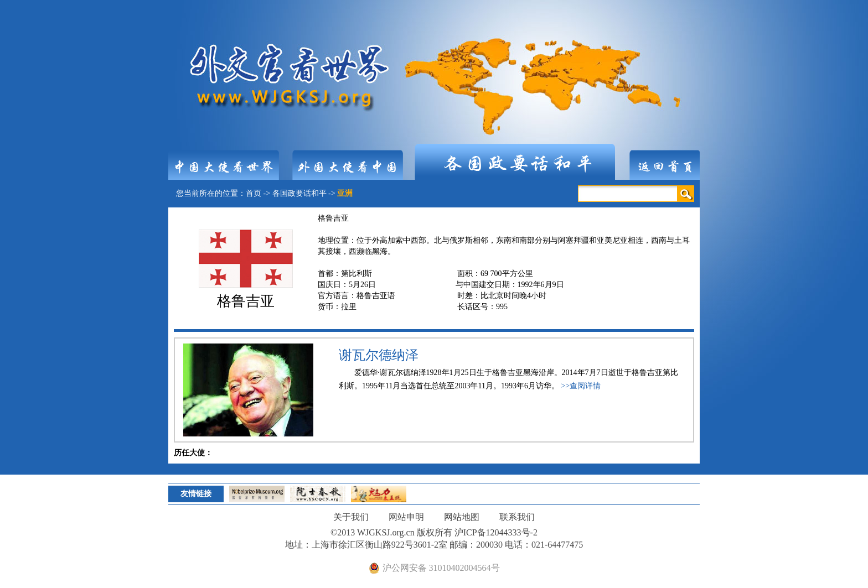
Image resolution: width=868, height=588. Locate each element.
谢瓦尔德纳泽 (379, 355)
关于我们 (351, 517)
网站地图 (462, 517)
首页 (254, 193)
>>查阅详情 (581, 386)
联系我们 (517, 517)
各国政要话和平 (299, 193)
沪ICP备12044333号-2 (496, 532)
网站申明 (406, 517)
